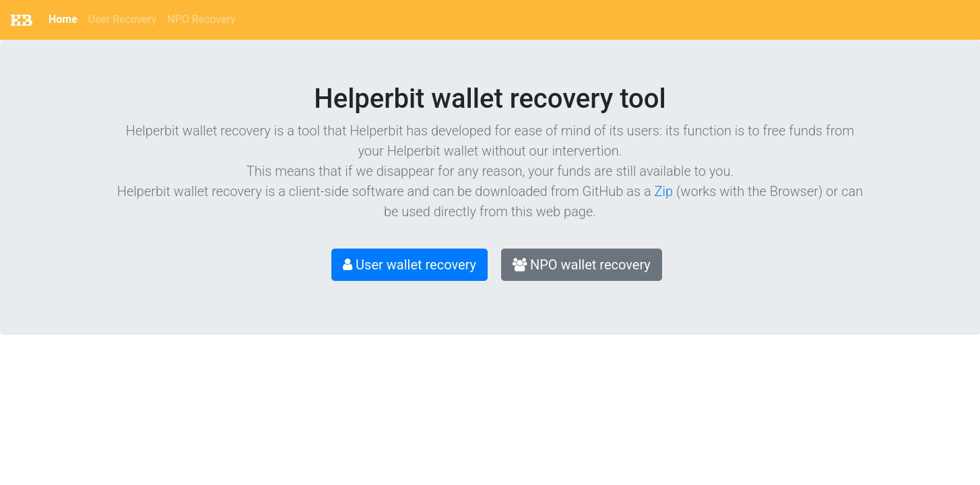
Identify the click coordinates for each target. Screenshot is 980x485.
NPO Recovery (201, 19)
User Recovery (123, 19)
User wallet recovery (410, 265)
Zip (664, 191)
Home (63, 19)
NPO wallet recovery (582, 265)
